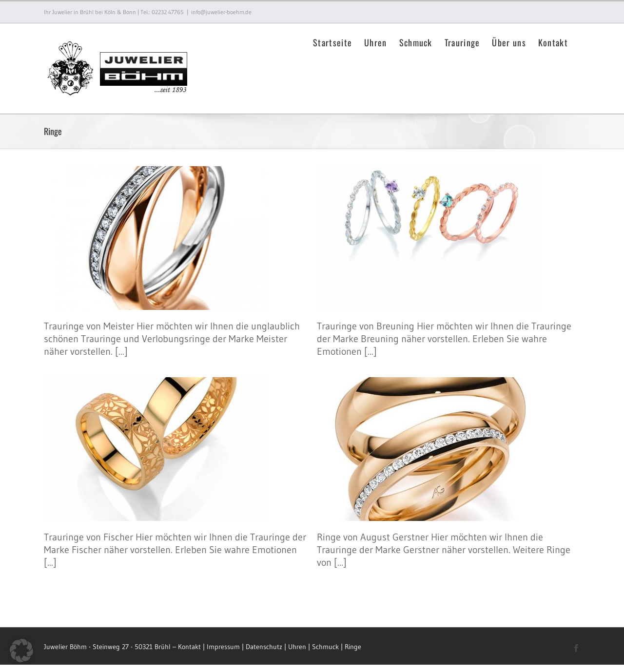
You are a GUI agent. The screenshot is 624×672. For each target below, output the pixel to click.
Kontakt (189, 647)
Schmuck (325, 647)
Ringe (353, 647)
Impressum (223, 647)
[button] (21, 651)
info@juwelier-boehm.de (221, 12)
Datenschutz (264, 647)
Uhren (298, 647)
